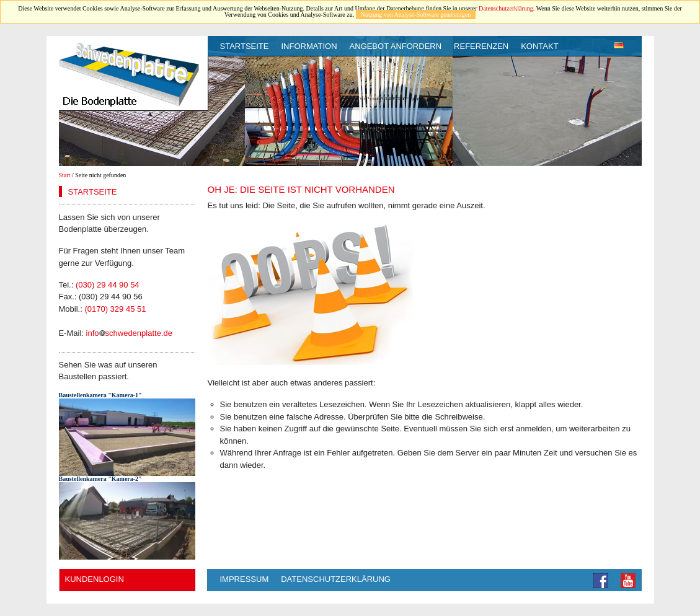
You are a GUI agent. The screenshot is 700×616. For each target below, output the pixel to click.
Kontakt (539, 46)
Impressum (245, 579)
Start (65, 175)
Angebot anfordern (396, 46)
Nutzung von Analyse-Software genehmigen (416, 15)
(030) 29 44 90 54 (108, 285)
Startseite (245, 46)
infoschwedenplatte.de (129, 333)
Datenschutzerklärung (506, 8)
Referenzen (481, 46)
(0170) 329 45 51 (115, 309)
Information (309, 46)
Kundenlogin (95, 579)
